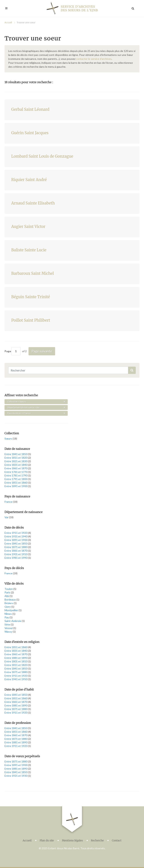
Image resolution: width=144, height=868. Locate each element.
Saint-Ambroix (13, 621)
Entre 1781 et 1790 (16, 475)
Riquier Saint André (29, 180)
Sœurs (9, 438)
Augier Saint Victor (28, 227)
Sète (8, 624)
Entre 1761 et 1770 (16, 472)
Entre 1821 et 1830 (16, 461)
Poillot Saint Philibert (31, 320)
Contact (117, 840)
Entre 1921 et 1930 (16, 776)
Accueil (8, 22)
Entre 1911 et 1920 (16, 533)
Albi (7, 596)
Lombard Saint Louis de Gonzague (42, 156)
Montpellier (12, 610)
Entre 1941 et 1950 (16, 679)
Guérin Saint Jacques (30, 133)
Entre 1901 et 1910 (16, 554)
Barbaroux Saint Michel (33, 273)
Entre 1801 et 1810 (16, 661)
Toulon (9, 589)
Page (13, 351)
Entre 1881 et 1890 (16, 658)
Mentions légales (72, 840)
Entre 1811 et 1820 (16, 458)
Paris (8, 592)
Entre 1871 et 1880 (16, 547)
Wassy (9, 632)
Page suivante (42, 351)
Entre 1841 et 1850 (16, 454)
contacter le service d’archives (94, 59)
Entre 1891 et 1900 (16, 486)
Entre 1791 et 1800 (16, 479)
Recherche (97, 840)
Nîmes (8, 614)
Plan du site (47, 840)
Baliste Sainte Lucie (29, 250)
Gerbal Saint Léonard (30, 109)
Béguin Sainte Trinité (31, 297)
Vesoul (9, 628)
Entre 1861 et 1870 (16, 468)
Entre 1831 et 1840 (16, 465)
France (9, 502)
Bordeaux (10, 600)
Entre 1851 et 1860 (16, 483)
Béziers (9, 603)
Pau (7, 617)
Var (7, 517)
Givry (8, 607)
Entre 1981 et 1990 (16, 558)
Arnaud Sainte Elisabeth (33, 203)
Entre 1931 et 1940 (16, 536)
